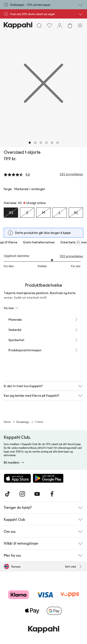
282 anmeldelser (71, 256)
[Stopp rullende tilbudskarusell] (78, 242)
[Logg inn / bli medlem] (60, 25)
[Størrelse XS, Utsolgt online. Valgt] (11, 213)
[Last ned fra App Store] (17, 478)
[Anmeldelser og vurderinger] (43, 174)
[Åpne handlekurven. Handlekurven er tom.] (70, 25)
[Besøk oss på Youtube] (37, 494)
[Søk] (39, 25)
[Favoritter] (49, 25)
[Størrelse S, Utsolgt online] (27, 213)
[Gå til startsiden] (18, 25)
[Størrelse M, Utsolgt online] (43, 213)
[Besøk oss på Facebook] (52, 494)
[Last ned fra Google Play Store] (48, 478)
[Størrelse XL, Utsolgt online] (76, 213)
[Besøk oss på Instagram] (22, 494)
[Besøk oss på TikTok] (7, 494)
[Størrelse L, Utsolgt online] (60, 213)
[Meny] (80, 25)
